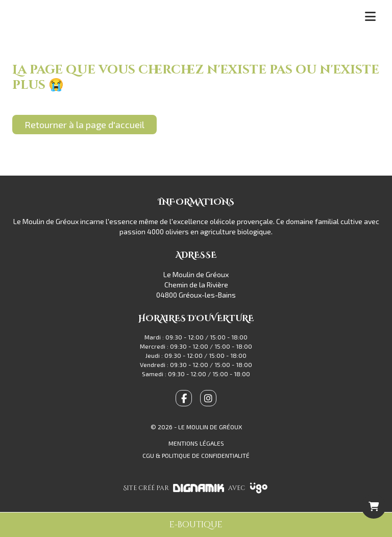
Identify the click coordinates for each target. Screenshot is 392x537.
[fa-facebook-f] (184, 398)
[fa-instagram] (208, 398)
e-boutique (196, 525)
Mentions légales (196, 443)
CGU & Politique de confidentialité (196, 455)
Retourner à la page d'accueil (84, 125)
